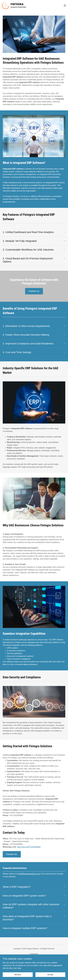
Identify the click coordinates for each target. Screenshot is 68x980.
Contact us (34, 291)
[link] (15, 5)
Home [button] (34, 962)
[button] (65, 5)
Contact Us (12, 854)
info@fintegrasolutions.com (29, 874)
